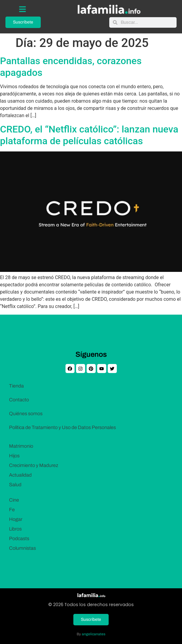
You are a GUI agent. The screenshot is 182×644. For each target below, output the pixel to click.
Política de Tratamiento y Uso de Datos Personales (62, 427)
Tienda (16, 386)
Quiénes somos (26, 414)
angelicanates (94, 634)
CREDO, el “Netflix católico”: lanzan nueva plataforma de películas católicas (89, 135)
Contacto (19, 400)
